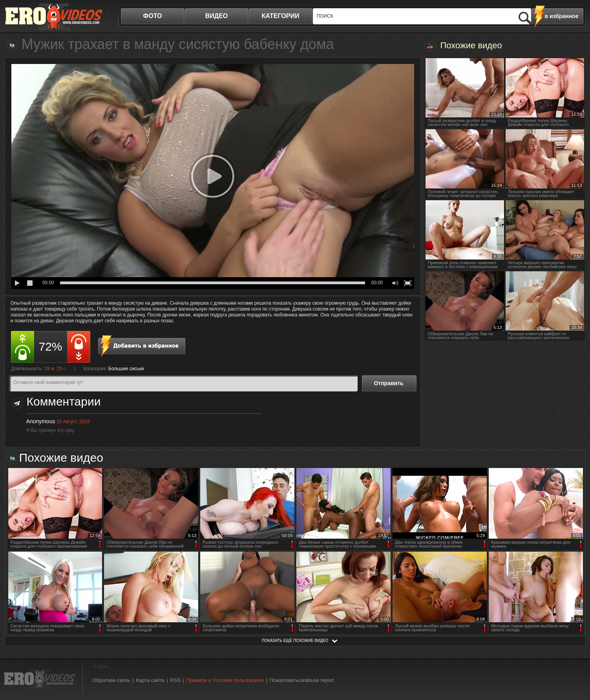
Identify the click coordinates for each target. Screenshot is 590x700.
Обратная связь (111, 680)
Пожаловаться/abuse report (302, 680)
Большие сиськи (126, 369)
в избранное (562, 16)
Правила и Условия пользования (225, 680)
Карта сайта (150, 680)
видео (217, 16)
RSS (175, 680)
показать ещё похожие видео (295, 641)
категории (281, 16)
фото (153, 16)
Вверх (575, 656)
